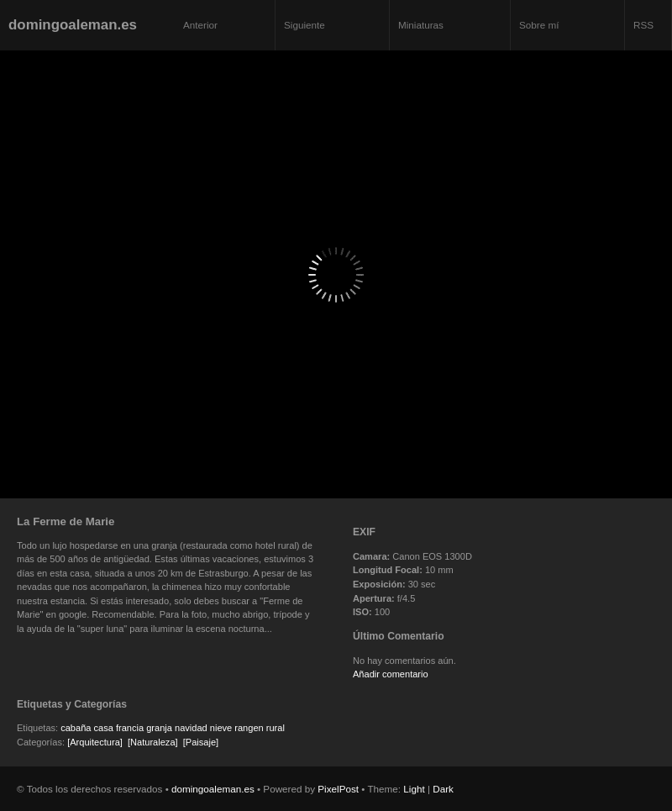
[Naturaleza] (153, 742)
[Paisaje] (201, 742)
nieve (221, 728)
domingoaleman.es (73, 25)
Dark (443, 789)
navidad (191, 728)
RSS (643, 25)
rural (276, 728)
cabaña (76, 728)
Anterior (200, 25)
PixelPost (338, 789)
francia (130, 728)
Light (414, 789)
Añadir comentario (391, 674)
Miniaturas (421, 25)
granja (159, 728)
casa (104, 728)
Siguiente (304, 25)
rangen (249, 728)
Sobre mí (539, 25)
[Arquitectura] (95, 742)
